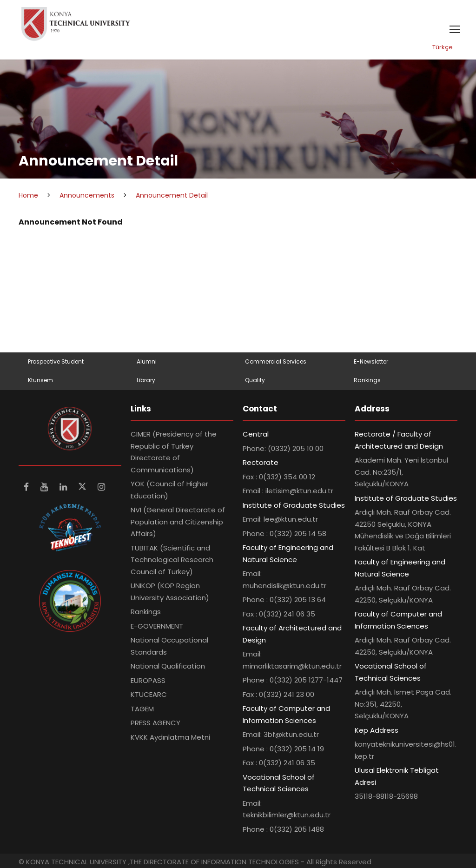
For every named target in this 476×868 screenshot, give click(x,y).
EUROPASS (148, 680)
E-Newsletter (371, 361)
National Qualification (168, 666)
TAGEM (142, 709)
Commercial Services (276, 361)
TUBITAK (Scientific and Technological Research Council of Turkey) (172, 560)
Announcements (87, 195)
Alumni (147, 361)
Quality (255, 380)
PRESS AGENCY (155, 723)
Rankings (367, 380)
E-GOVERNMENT (157, 626)
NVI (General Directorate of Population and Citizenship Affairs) (178, 522)
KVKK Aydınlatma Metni (170, 737)
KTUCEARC (149, 694)
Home (28, 195)
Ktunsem (40, 380)
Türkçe (443, 47)
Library (146, 380)
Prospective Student (56, 361)
